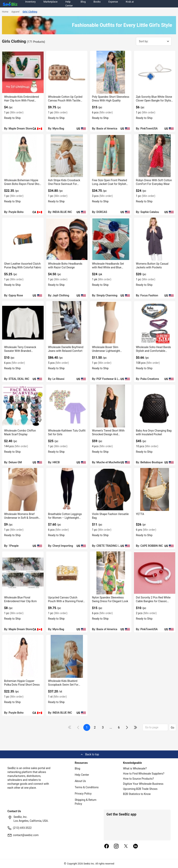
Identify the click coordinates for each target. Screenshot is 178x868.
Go (173, 728)
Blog (77, 768)
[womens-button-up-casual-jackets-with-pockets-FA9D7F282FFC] (155, 239)
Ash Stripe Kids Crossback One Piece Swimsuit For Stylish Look (64, 184)
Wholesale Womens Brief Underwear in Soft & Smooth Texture (21, 518)
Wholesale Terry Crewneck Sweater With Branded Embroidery (20, 351)
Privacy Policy (83, 794)
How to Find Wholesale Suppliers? (144, 774)
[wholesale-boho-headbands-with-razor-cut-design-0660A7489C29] (67, 239)
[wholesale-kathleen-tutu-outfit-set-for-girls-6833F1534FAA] (67, 406)
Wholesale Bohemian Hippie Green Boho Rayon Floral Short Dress (23, 184)
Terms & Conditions (87, 787)
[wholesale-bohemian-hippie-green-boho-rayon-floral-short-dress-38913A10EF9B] (23, 156)
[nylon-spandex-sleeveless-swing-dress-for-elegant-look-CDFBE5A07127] (111, 573)
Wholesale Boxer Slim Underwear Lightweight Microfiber (106, 351)
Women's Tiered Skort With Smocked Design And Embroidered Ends (108, 434)
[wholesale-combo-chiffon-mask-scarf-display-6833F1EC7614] (23, 406)
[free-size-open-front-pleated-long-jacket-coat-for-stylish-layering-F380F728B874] (111, 156)
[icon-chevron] (79, 727)
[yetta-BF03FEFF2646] (155, 489)
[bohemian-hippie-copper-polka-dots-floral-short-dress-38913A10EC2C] (23, 656)
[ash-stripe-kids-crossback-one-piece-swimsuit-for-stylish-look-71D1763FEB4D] (67, 156)
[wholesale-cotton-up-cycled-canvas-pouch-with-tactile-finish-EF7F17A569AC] (67, 72)
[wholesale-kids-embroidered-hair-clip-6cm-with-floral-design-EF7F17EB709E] (23, 72)
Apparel (15, 12)
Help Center (82, 775)
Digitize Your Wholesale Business (143, 784)
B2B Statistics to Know (137, 794)
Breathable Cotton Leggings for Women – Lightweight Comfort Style (65, 518)
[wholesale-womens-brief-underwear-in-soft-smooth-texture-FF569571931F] (23, 489)
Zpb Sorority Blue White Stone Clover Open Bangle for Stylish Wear (154, 100)
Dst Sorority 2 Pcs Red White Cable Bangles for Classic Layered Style (153, 601)
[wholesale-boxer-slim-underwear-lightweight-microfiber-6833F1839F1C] (111, 323)
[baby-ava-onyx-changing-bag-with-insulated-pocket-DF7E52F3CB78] (155, 406)
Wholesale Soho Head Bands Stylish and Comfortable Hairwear (153, 351)
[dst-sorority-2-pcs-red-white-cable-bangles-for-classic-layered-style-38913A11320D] (155, 573)
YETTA (140, 514)
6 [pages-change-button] (119, 727)
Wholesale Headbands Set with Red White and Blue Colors (108, 267)
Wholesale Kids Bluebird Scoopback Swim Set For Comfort (63, 685)
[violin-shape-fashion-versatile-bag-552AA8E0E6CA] (111, 489)
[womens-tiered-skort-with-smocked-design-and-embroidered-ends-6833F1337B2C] (111, 406)
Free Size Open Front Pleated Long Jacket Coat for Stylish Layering (109, 184)
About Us (80, 781)
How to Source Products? (138, 779)
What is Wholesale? (135, 768)
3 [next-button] (103, 727)
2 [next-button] (95, 727)
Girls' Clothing (30, 12)
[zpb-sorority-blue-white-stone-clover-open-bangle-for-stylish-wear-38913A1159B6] (155, 72)
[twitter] (126, 846)
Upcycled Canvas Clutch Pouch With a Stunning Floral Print (66, 601)
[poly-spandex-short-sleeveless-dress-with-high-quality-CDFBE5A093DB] (111, 72)
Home (5, 12)
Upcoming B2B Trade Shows (140, 789)
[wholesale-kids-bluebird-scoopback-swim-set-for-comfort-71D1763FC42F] (67, 656)
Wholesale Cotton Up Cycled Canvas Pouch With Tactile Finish (65, 100)
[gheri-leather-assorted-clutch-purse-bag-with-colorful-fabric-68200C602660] (23, 239)
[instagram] (116, 846)
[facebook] (107, 846)
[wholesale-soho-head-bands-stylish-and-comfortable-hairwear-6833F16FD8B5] (155, 323)
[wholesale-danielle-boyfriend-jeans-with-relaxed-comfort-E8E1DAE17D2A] (67, 323)
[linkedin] (136, 846)
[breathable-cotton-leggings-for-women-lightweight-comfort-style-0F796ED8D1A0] (67, 489)
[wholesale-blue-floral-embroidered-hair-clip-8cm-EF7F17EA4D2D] (23, 573)
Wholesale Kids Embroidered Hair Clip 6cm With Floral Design (22, 100)
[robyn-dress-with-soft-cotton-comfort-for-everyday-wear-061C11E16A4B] (155, 156)
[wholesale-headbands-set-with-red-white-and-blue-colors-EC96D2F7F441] (111, 239)
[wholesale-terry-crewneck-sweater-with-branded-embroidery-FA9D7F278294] (23, 323)
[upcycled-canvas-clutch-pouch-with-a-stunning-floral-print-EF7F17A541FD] (67, 573)
